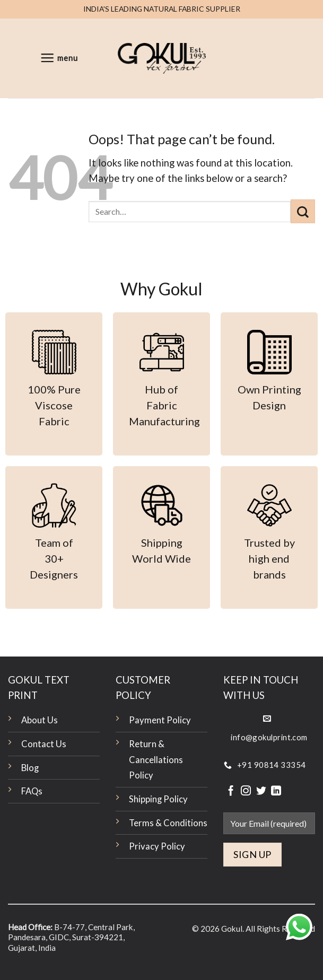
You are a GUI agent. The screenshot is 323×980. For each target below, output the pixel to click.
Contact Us (44, 744)
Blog (30, 768)
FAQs (32, 791)
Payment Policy (160, 720)
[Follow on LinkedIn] (276, 791)
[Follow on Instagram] (246, 791)
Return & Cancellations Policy (156, 760)
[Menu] (59, 58)
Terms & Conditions (168, 823)
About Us (40, 720)
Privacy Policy (157, 846)
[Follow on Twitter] (261, 791)
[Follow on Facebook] (231, 791)
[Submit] (303, 211)
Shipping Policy (158, 799)
